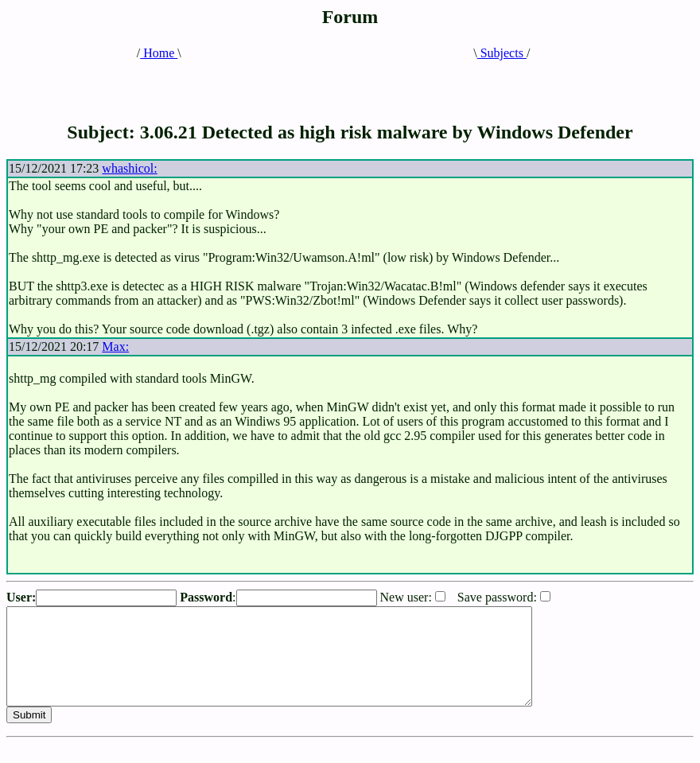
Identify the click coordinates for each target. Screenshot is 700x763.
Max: (115, 346)
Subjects (502, 53)
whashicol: (129, 168)
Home (159, 53)
